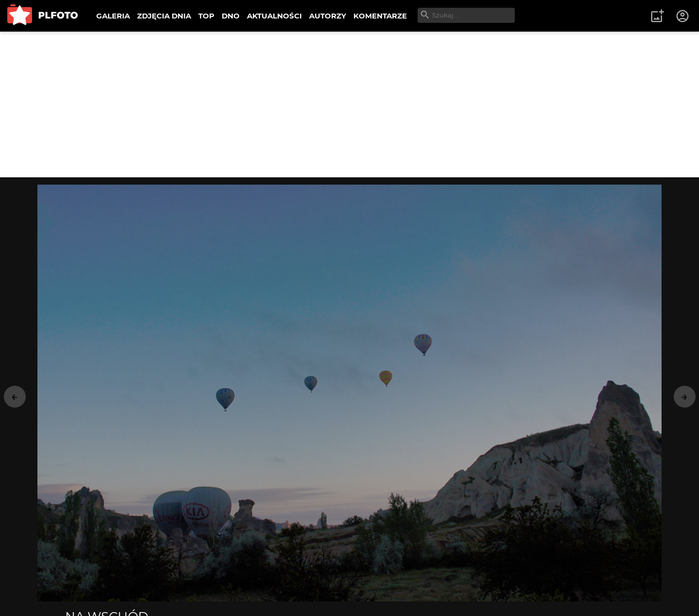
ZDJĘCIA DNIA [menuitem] (164, 16)
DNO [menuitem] (231, 16)
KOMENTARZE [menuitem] (380, 16)
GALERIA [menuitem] (113, 16)
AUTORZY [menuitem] (328, 16)
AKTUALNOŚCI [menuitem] (274, 16)
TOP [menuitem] (206, 16)
